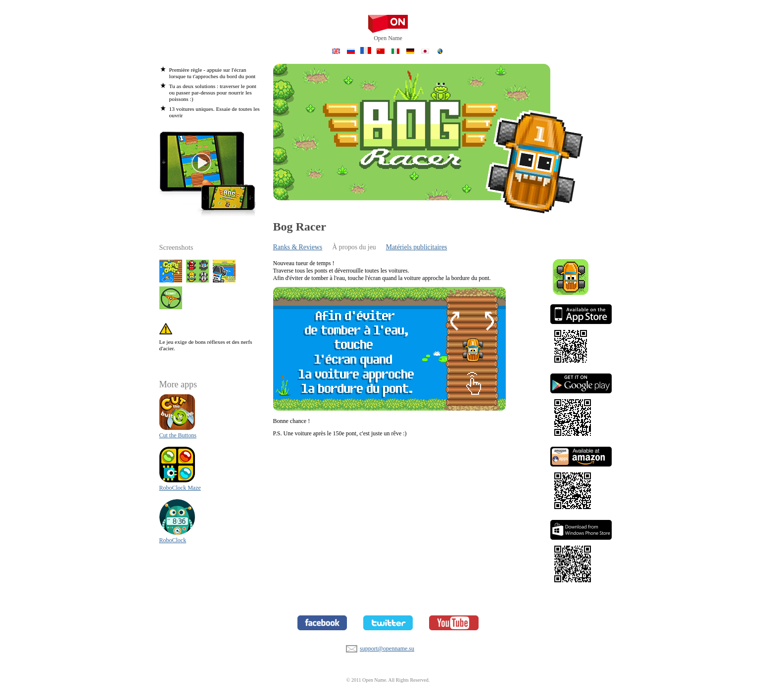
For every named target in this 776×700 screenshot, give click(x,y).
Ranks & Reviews (298, 247)
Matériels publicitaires (417, 247)
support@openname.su (352, 648)
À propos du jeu (354, 247)
